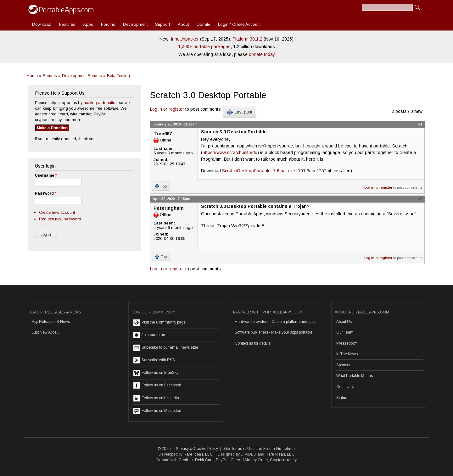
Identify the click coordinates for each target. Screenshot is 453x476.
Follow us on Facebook (157, 385)
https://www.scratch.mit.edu (230, 152)
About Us (344, 322)
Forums (108, 24)
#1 (420, 124)
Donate (203, 24)
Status (342, 398)
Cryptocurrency (283, 460)
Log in (156, 109)
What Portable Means (355, 376)
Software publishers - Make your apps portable (274, 332)
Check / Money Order (249, 460)
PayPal (222, 460)
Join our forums (151, 335)
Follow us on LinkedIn (156, 398)
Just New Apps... (45, 332)
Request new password (60, 219)
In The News (347, 354)
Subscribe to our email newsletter (166, 348)
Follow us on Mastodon (157, 411)
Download (42, 24)
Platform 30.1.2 (247, 39)
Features (67, 24)
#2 (420, 199)
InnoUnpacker (185, 39)
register (176, 109)
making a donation (101, 103)
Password (46, 193)
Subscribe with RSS (154, 360)
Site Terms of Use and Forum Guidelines (260, 449)
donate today (262, 54)
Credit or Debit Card (196, 460)
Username (46, 175)
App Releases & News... (52, 322)
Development (135, 24)
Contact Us (346, 387)
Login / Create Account (239, 24)
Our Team (345, 332)
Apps (88, 24)
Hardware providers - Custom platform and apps (275, 322)
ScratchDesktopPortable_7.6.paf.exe (259, 171)
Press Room (347, 343)
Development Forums (82, 76)
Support (162, 24)
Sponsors (344, 365)
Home (32, 76)
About (183, 24)
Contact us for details (253, 343)
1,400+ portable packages (204, 47)
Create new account (57, 212)
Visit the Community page (159, 323)
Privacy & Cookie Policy (197, 449)
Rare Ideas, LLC (198, 454)
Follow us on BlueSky (156, 373)
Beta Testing (118, 76)
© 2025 (164, 449)
